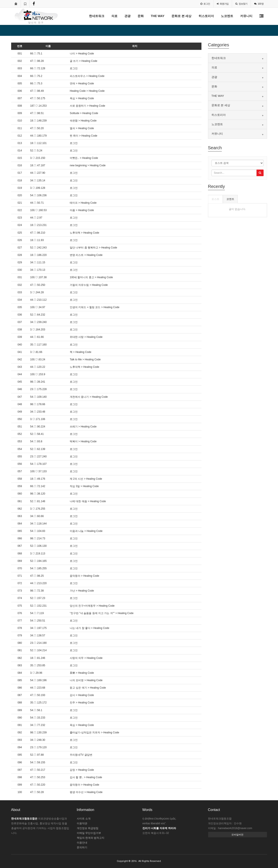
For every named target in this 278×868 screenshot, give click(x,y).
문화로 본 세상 (182, 16)
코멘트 (230, 199)
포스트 (215, 199)
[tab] (238, 58)
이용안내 (82, 843)
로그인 (205, 4)
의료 (114, 16)
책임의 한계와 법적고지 (91, 838)
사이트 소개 (84, 819)
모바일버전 (237, 835)
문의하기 (82, 847)
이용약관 (82, 823)
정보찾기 (241, 4)
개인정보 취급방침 (88, 828)
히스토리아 (206, 16)
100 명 (259, 4)
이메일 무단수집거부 (89, 833)
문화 (141, 16)
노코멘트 (227, 16)
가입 (223, 4)
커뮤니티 (246, 16)
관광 (128, 16)
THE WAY (158, 16)
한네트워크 (97, 16)
